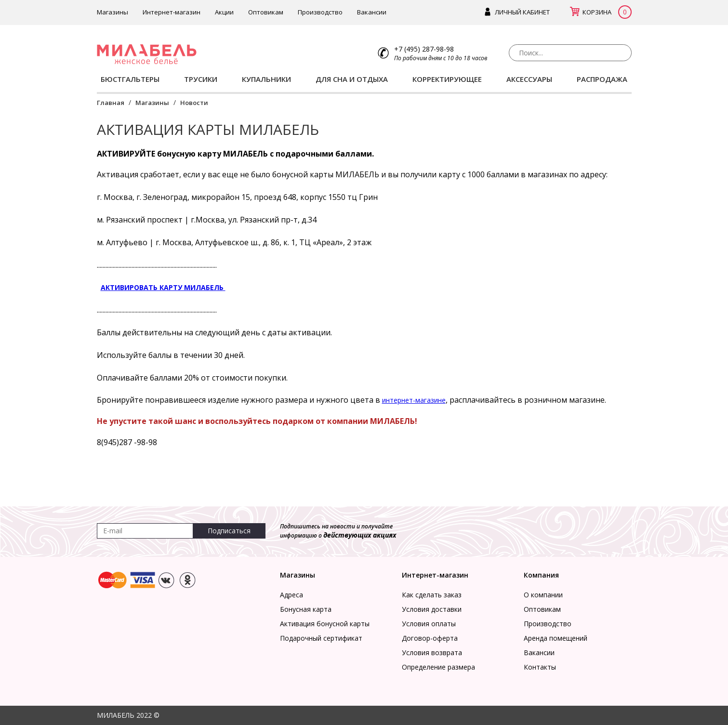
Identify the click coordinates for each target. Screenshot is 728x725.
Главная (111, 103)
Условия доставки (432, 609)
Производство (320, 12)
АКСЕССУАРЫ (529, 79)
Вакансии (372, 12)
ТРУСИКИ (201, 79)
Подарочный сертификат (321, 638)
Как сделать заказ (432, 595)
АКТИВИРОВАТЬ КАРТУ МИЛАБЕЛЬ (163, 287)
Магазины (113, 12)
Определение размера (438, 667)
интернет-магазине (414, 400)
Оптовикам (266, 12)
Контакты (540, 667)
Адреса (291, 595)
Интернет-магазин (172, 12)
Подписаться (229, 531)
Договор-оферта (430, 638)
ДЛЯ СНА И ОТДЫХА (352, 79)
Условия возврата (432, 652)
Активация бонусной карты (325, 624)
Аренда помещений (556, 638)
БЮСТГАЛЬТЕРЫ (130, 79)
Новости (194, 103)
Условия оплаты (429, 624)
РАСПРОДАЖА (602, 79)
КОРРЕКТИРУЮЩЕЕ (447, 79)
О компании (543, 595)
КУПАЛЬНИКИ (266, 79)
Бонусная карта (306, 609)
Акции (224, 12)
